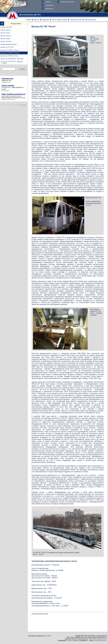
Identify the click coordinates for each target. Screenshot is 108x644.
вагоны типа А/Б (6, 27)
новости (48, 2)
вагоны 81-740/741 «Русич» (10, 53)
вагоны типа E (5, 39)
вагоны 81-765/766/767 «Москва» (12, 59)
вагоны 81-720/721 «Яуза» (10, 50)
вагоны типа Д (6, 36)
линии (29, 20)
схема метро (49, 5)
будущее (45, 20)
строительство (76, 20)
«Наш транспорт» (100, 640)
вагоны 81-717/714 (7, 47)
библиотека (49, 9)
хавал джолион (17, 87)
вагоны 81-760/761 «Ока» (9, 56)
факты (36, 20)
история (64, 20)
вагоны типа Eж (6, 41)
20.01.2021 (48, 636)
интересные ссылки (67, 2)
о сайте (69, 640)
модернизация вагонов (9, 44)
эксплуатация (90, 20)
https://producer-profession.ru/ (12, 98)
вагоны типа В (5, 30)
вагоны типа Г (5, 33)
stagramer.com (7, 80)
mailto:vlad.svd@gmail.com (98, 639)
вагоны (55, 20)
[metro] (88, 205)
